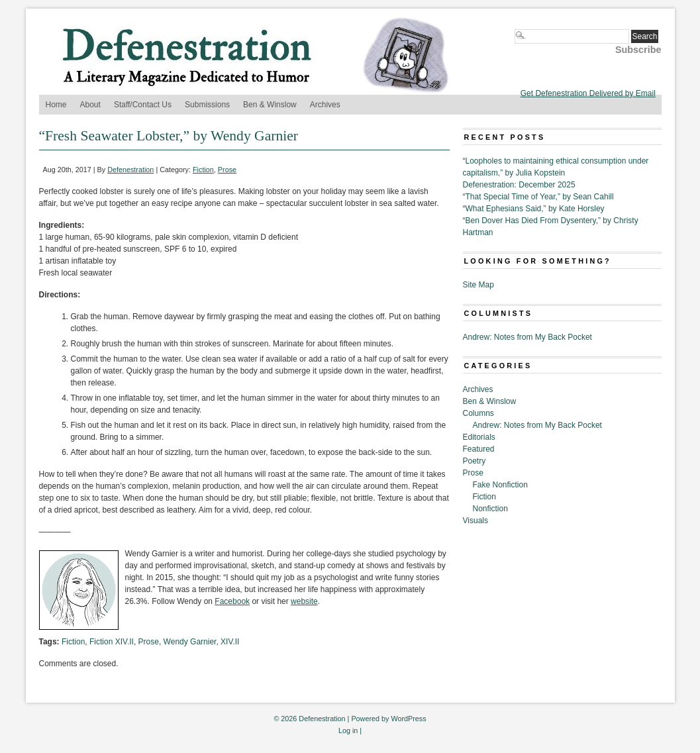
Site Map (478, 285)
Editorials (479, 437)
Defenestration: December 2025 (519, 185)
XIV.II (230, 642)
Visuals (475, 521)
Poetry (475, 461)
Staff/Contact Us (143, 105)
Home (56, 105)
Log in (348, 730)
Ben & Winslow (270, 105)
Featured (479, 449)
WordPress (408, 719)
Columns (478, 413)
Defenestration (130, 170)
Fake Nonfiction (500, 485)
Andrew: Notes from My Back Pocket (527, 337)
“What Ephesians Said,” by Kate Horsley (534, 209)
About (90, 105)
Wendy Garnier (190, 642)
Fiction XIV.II (112, 642)
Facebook (232, 601)
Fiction (203, 170)
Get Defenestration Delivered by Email (588, 93)
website (304, 601)
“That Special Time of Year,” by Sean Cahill (538, 197)
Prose (227, 170)
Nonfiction (490, 509)
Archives (325, 105)
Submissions (207, 105)
